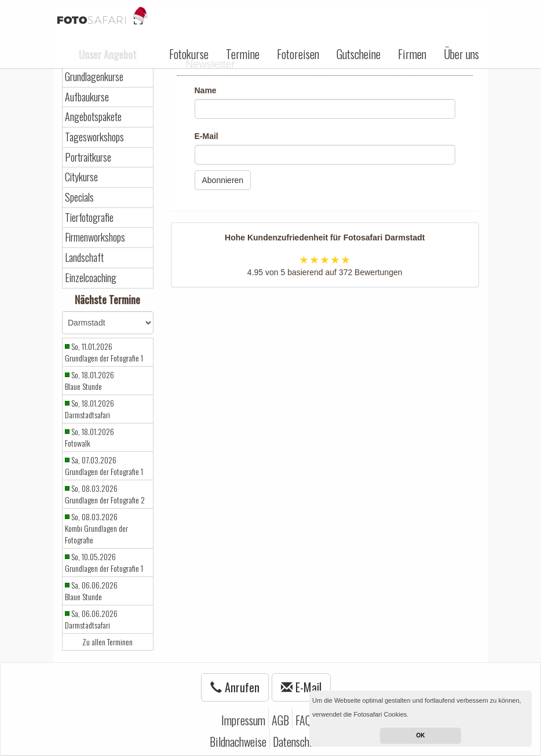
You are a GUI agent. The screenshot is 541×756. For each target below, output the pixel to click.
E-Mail (206, 136)
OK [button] (421, 735)
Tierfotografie (89, 218)
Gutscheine (359, 54)
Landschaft (84, 258)
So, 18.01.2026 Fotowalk (89, 437)
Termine (243, 54)
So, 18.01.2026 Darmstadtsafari (89, 409)
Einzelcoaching (91, 278)
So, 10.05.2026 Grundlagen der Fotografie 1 (104, 563)
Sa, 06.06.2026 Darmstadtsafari (91, 619)
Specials (79, 197)
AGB (280, 720)
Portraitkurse (88, 157)
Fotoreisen (298, 54)
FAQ (303, 720)
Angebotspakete (93, 117)
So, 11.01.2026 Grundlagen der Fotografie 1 (104, 352)
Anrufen (235, 687)
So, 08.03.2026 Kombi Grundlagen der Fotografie (96, 528)
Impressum (243, 720)
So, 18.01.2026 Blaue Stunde (89, 381)
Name (206, 90)
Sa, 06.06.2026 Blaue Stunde (91, 591)
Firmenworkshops (95, 237)
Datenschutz (297, 742)
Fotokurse (189, 54)
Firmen (412, 54)
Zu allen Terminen (107, 642)
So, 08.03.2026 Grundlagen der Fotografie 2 (105, 494)
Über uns (461, 54)
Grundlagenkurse (94, 77)
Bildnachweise (238, 742)
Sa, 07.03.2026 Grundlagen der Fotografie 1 (104, 466)
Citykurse (81, 177)
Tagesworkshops (94, 137)
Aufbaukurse (87, 97)
